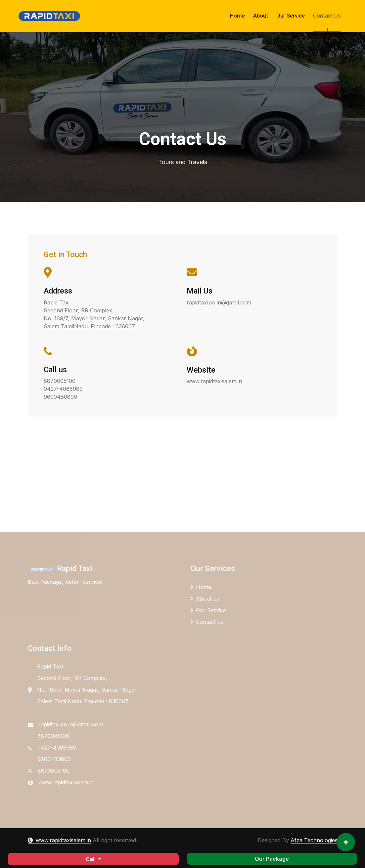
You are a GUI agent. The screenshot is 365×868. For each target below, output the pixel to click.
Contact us (207, 622)
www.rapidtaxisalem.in (59, 840)
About (261, 16)
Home (237, 16)
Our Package (272, 859)
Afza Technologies (314, 840)
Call (91, 859)
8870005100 (54, 771)
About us (205, 599)
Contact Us (327, 16)
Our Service (291, 16)
